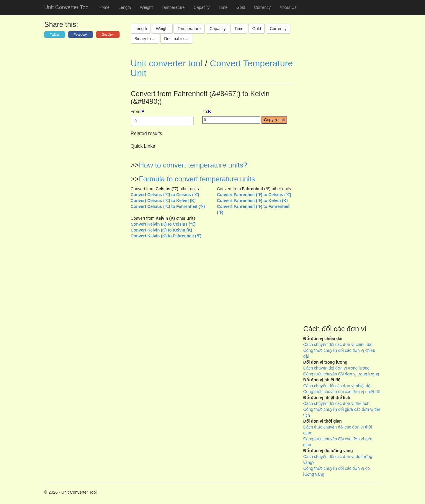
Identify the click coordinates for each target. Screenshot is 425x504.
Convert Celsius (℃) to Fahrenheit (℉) (168, 206)
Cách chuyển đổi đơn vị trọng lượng (337, 368)
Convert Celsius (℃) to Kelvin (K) (163, 201)
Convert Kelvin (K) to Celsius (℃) (163, 224)
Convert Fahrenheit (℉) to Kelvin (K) (252, 201)
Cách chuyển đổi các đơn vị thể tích (336, 403)
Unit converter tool (167, 63)
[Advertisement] (342, 186)
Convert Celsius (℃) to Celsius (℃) (165, 195)
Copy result (274, 120)
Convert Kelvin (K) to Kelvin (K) (161, 230)
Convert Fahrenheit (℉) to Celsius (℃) (254, 195)
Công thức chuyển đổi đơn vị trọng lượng (341, 374)
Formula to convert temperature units (197, 179)
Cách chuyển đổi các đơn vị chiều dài (338, 344)
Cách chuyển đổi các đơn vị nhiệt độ (337, 386)
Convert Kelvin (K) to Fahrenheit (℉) (166, 236)
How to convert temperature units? (193, 165)
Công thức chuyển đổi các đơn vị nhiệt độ (342, 392)
